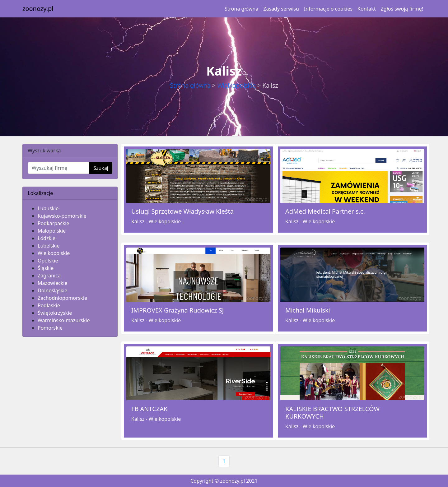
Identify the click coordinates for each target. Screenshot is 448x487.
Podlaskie (49, 305)
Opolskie (48, 261)
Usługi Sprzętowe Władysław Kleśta (182, 211)
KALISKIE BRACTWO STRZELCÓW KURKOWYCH (332, 413)
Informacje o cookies (328, 9)
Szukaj (101, 168)
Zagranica (49, 276)
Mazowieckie (52, 283)
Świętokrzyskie (55, 313)
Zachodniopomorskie (62, 298)
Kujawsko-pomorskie (62, 216)
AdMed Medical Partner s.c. (325, 211)
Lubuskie (48, 208)
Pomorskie (50, 328)
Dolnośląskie (52, 290)
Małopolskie (52, 231)
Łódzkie (47, 238)
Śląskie (46, 268)
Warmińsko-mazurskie (64, 320)
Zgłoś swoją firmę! (402, 9)
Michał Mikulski (308, 310)
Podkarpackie (54, 223)
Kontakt (367, 9)
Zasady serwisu (281, 9)
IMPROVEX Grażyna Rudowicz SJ (177, 310)
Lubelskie (49, 246)
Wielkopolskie (236, 85)
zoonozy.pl (38, 9)
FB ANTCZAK (149, 409)
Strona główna (241, 9)
